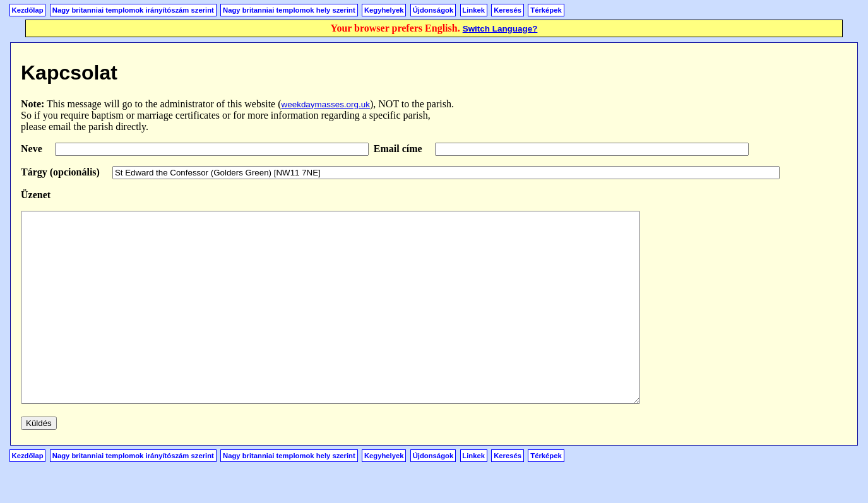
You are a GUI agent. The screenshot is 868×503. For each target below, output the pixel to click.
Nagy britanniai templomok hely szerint (289, 10)
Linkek (473, 10)
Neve (33, 149)
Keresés (508, 10)
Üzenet (36, 195)
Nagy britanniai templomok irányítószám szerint (133, 10)
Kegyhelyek (384, 10)
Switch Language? (500, 29)
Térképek (546, 10)
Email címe (399, 149)
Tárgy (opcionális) (62, 172)
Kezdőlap (28, 10)
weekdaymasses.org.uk (326, 104)
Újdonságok (433, 10)
